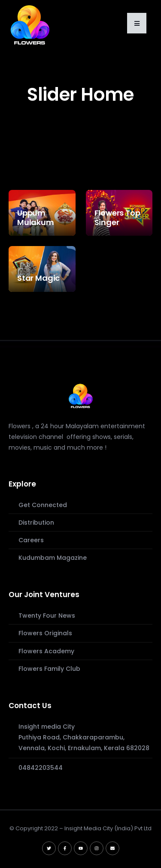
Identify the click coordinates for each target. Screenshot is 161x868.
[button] (137, 23)
